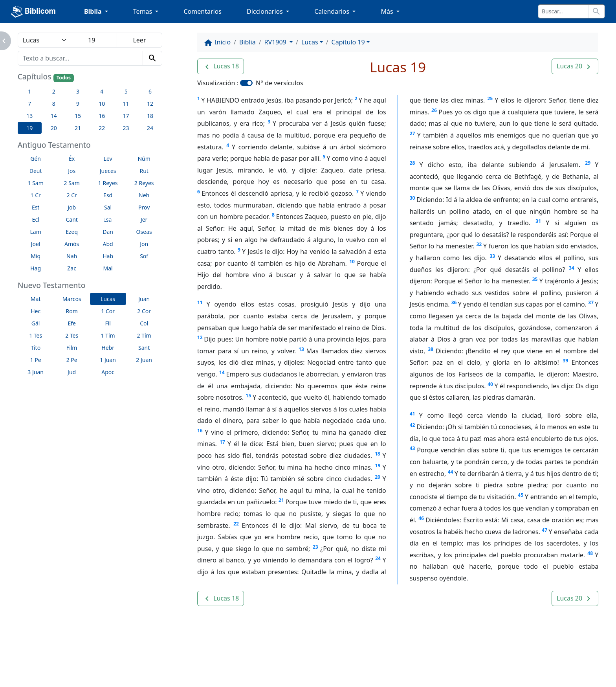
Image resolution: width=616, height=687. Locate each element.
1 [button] (29, 91)
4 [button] (102, 91)
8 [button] (54, 104)
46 (421, 518)
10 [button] (102, 104)
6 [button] (150, 91)
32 (479, 244)
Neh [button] (144, 195)
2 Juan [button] (144, 360)
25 (490, 98)
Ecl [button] (36, 220)
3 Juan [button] (36, 372)
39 (565, 361)
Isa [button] (108, 220)
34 (572, 268)
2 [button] (54, 91)
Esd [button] (108, 195)
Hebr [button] (108, 348)
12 (200, 337)
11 (200, 302)
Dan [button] (108, 232)
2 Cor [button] (144, 311)
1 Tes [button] (36, 335)
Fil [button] (108, 323)
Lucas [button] (108, 299)
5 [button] (126, 91)
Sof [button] (144, 256)
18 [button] (150, 116)
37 (591, 302)
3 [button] (78, 91)
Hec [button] (36, 311)
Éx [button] (72, 159)
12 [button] (150, 104)
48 (590, 553)
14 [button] (54, 116)
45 (521, 495)
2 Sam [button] (72, 183)
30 (412, 198)
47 (544, 530)
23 (315, 547)
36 (454, 302)
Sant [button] (144, 348)
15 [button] (78, 116)
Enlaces (70, 666)
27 (412, 133)
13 (301, 349)
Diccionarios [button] (266, 11)
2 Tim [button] (144, 335)
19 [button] (29, 128)
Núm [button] (144, 159)
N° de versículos (280, 83)
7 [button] (29, 104)
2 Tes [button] (72, 335)
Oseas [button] (144, 232)
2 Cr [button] (72, 195)
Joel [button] (36, 244)
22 (236, 524)
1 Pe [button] (36, 360)
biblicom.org (83, 680)
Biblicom (33, 12)
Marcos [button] (72, 299)
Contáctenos (165, 666)
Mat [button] (36, 299)
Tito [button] (36, 348)
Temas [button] (144, 11)
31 (538, 221)
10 (352, 262)
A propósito (114, 666)
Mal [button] (108, 268)
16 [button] (102, 116)
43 (412, 448)
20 (378, 477)
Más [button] (388, 11)
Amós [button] (72, 244)
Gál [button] (36, 323)
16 (200, 431)
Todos (64, 78)
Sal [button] (108, 207)
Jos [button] (72, 171)
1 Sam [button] (36, 183)
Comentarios (203, 11)
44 (451, 472)
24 (378, 558)
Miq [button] (36, 256)
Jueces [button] (108, 171)
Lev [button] (108, 159)
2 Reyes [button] (144, 183)
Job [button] (72, 207)
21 (281, 500)
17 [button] (126, 116)
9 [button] (78, 104)
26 (434, 110)
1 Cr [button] (36, 195)
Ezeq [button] (72, 232)
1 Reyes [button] (108, 183)
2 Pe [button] (72, 360)
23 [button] (126, 128)
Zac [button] (72, 268)
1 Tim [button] (108, 335)
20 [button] (54, 128)
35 (535, 279)
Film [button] (72, 348)
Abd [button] (108, 244)
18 (378, 454)
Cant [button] (71, 220)
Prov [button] (144, 207)
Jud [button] (72, 372)
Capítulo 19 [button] (348, 42)
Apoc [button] (108, 372)
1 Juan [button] (108, 360)
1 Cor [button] (108, 311)
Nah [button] (72, 256)
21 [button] (78, 128)
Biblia (247, 42)
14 (222, 372)
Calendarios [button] (333, 11)
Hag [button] (36, 268)
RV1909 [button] (276, 42)
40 (490, 384)
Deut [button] (36, 171)
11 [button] (126, 104)
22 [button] (102, 128)
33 (493, 256)
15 (248, 396)
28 (412, 163)
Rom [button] (72, 311)
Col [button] (144, 323)
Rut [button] (144, 171)
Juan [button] (144, 299)
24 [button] (150, 128)
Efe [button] (72, 323)
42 (412, 425)
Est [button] (36, 207)
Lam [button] (36, 232)
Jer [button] (144, 220)
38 (431, 349)
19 (378, 466)
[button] (221, 66)
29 (588, 163)
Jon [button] (144, 244)
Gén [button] (36, 159)
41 (412, 414)
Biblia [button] (94, 11)
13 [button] (29, 116)
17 (222, 442)
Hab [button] (108, 256)
